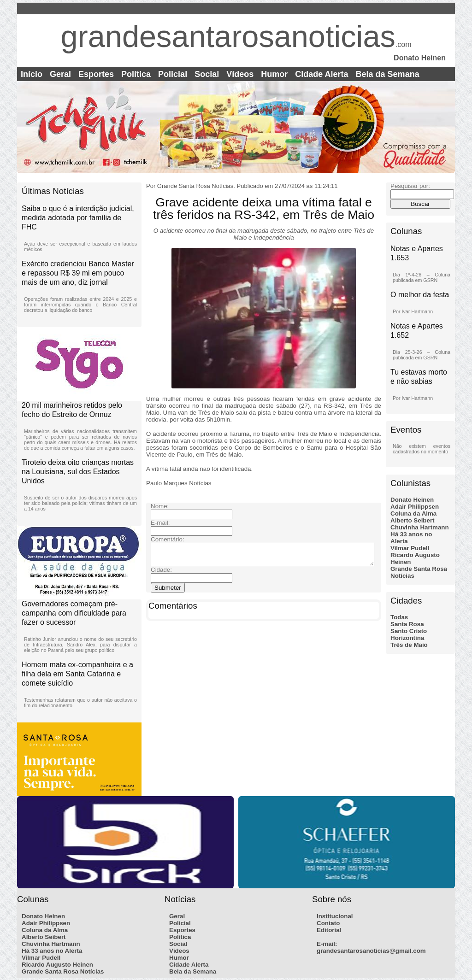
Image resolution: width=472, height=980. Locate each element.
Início (32, 74)
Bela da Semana (388, 74)
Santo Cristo (409, 631)
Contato (328, 923)
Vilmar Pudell (410, 548)
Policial (173, 74)
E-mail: (327, 944)
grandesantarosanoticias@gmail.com (371, 951)
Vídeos (240, 74)
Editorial (329, 930)
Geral (60, 74)
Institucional (335, 916)
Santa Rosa (407, 624)
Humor (274, 74)
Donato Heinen (412, 500)
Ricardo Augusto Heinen (57, 965)
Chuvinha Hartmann (420, 527)
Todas (399, 617)
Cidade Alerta (322, 74)
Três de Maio (409, 645)
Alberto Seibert (413, 520)
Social (207, 74)
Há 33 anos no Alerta (52, 951)
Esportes (96, 74)
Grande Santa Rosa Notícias (63, 971)
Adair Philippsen (415, 507)
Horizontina (407, 638)
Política (136, 74)
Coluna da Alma (413, 513)
